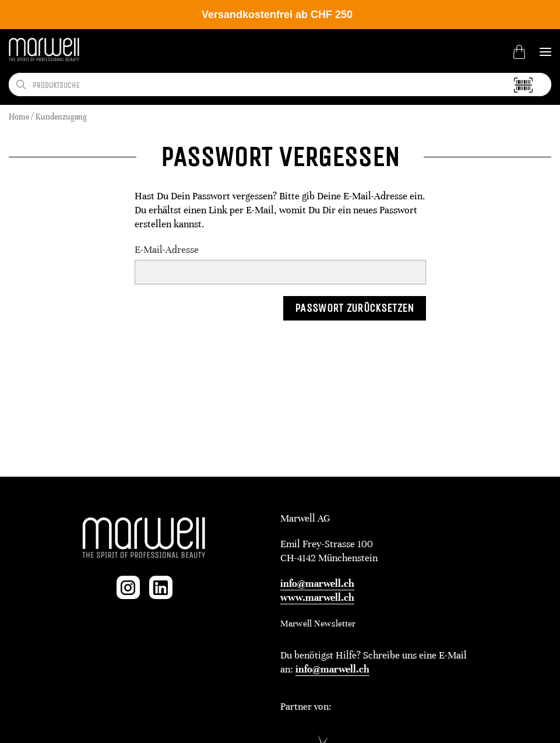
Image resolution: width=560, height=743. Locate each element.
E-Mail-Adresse (167, 250)
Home (19, 117)
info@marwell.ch (317, 584)
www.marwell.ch (317, 598)
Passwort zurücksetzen (354, 308)
